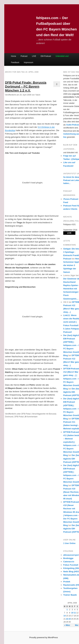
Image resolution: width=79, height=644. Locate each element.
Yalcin (38, 95)
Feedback (15, 62)
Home (14, 56)
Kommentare (31, 417)
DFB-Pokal (26, 414)
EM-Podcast (46, 56)
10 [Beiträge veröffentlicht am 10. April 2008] (72, 613)
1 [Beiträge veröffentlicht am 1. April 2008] (67, 610)
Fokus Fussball (71, 565)
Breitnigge (68, 558)
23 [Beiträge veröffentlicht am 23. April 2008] (70, 619)
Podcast (24, 56)
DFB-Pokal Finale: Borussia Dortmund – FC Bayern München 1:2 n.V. (26, 86)
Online (69, 543)
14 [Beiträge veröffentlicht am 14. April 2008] (64, 616)
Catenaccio (69, 562)
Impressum (29, 62)
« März (67, 625)
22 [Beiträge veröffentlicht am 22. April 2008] (67, 619)
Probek (67, 582)
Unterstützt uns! (62, 56)
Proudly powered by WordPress (44, 638)
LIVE (34, 56)
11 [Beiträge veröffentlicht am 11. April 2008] (75, 613)
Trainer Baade (70, 595)
